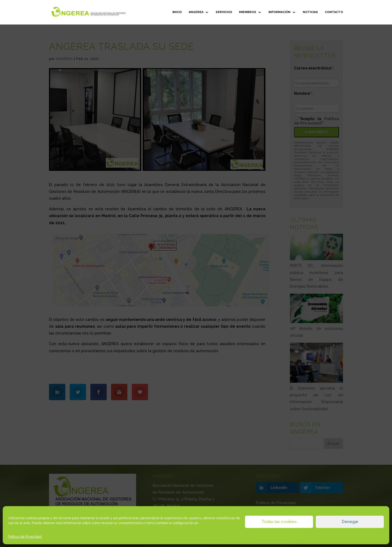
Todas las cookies (279, 522)
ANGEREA (196, 12)
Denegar (350, 522)
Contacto (334, 12)
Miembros (248, 12)
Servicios (224, 12)
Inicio (177, 12)
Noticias (310, 12)
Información (279, 12)
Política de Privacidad (25, 537)
